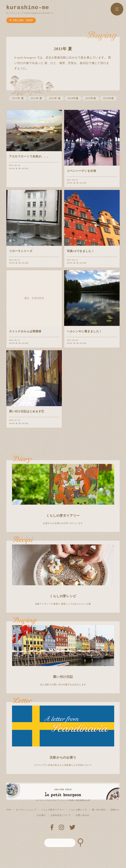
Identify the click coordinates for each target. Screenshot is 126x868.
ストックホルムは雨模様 (25, 331)
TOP (9, 810)
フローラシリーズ (21, 251)
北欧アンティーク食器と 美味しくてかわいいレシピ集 (63, 573)
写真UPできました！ (81, 251)
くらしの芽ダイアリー (53, 810)
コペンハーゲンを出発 (82, 171)
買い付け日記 (24, 169)
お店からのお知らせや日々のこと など (63, 492)
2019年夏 (73, 98)
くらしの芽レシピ (78, 810)
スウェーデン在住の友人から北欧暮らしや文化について (63, 734)
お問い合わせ (82, 815)
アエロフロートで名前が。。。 (30, 156)
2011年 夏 (37, 98)
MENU (117, 9)
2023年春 (91, 98)
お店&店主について (61, 815)
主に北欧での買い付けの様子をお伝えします (63, 653)
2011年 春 (55, 98)
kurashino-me (28, 8)
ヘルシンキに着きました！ (85, 331)
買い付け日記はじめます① (27, 411)
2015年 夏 (18, 98)
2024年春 (108, 98)
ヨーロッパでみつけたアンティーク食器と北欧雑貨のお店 (63, 799)
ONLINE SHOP (21, 20)
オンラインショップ (26, 810)
